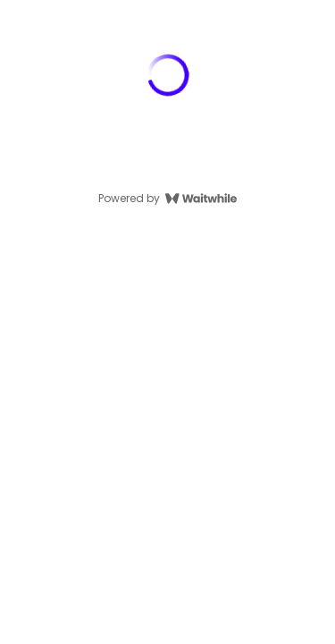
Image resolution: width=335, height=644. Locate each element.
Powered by (167, 199)
